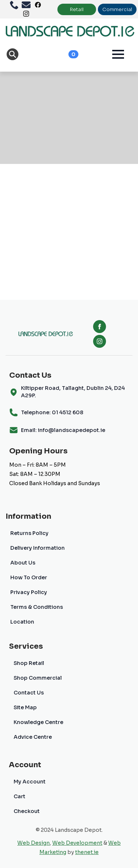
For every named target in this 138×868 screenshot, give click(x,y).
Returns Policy (29, 533)
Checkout (27, 811)
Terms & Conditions (37, 607)
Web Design (33, 843)
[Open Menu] (118, 54)
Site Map (25, 707)
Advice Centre (33, 737)
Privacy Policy (29, 592)
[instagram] (100, 341)
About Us (23, 563)
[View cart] (65, 54)
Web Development (77, 843)
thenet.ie (87, 852)
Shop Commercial (38, 678)
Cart (20, 796)
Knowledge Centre (38, 722)
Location (22, 622)
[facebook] (100, 327)
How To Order (29, 577)
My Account (30, 782)
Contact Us (29, 693)
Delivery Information (38, 548)
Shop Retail (29, 663)
